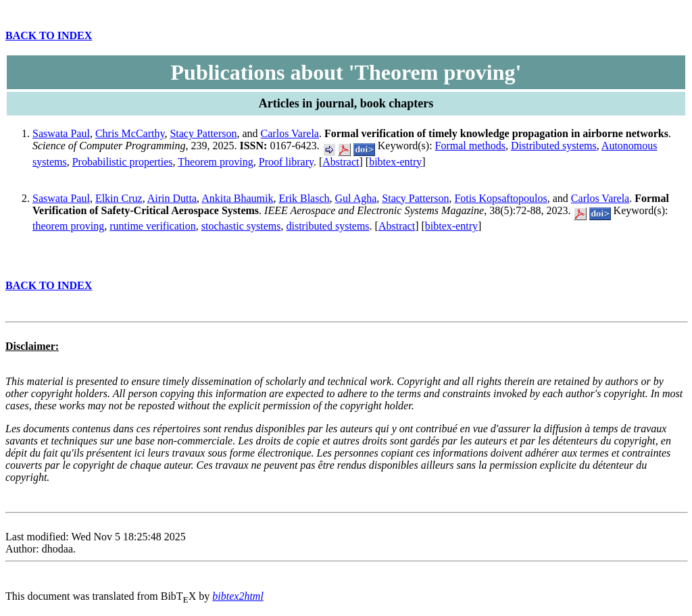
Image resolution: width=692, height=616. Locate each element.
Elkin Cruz (119, 198)
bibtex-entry (395, 162)
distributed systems (327, 226)
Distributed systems (554, 146)
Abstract (341, 162)
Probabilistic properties (123, 162)
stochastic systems (241, 226)
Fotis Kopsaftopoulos (500, 198)
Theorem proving (216, 162)
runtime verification (153, 226)
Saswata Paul (61, 133)
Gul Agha (356, 198)
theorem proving (68, 226)
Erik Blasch (304, 198)
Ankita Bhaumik (237, 198)
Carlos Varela (290, 133)
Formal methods (470, 146)
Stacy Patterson (203, 133)
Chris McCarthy (130, 133)
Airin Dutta (172, 198)
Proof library (286, 162)
